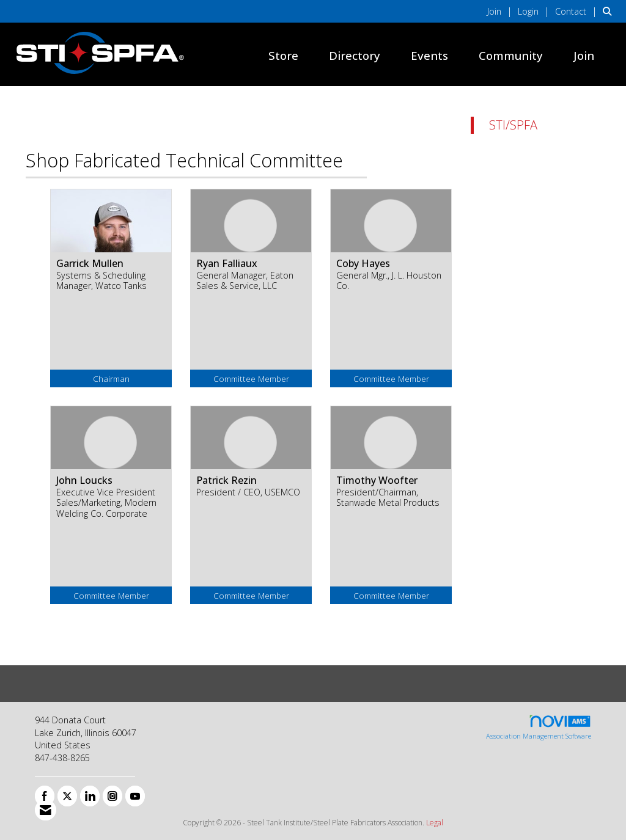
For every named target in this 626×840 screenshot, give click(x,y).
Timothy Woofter (377, 480)
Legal (435, 823)
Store (283, 55)
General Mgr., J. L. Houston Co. (389, 281)
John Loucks (84, 480)
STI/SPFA (513, 125)
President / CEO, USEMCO (248, 492)
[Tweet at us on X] (67, 796)
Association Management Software (539, 727)
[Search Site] (610, 11)
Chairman (111, 378)
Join (584, 55)
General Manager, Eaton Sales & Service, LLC (245, 281)
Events (429, 55)
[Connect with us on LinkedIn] (90, 796)
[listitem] (501, 11)
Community (511, 55)
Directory (355, 55)
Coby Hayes (363, 263)
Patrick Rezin (226, 480)
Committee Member (251, 378)
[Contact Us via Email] (46, 810)
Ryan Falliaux (227, 263)
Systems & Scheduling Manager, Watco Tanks (101, 281)
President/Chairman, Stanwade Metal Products (388, 498)
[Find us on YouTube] (135, 796)
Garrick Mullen (90, 263)
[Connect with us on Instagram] (112, 796)
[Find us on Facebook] (45, 796)
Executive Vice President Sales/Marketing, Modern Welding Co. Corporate (106, 503)
